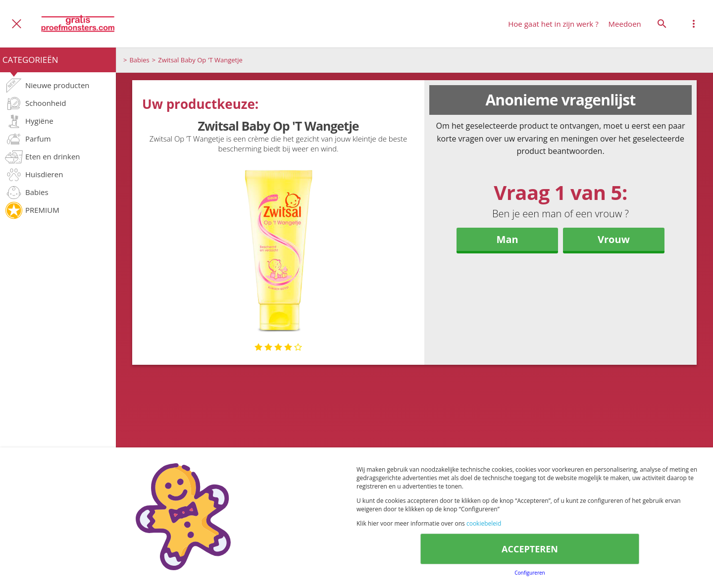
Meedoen (625, 24)
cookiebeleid (484, 523)
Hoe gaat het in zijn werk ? (553, 24)
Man (508, 239)
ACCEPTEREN (530, 549)
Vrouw (614, 239)
